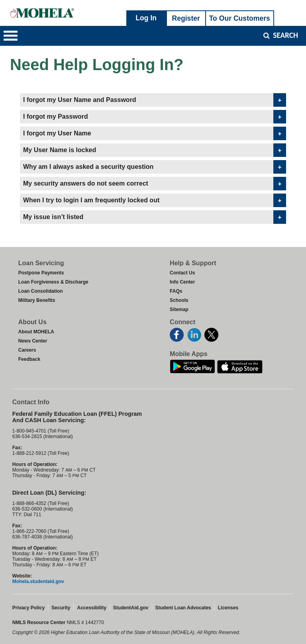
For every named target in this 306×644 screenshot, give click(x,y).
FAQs (176, 291)
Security (61, 608)
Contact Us (182, 273)
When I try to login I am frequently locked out (122, 200)
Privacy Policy (28, 608)
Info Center (182, 282)
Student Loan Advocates (183, 608)
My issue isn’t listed (84, 217)
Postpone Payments (41, 273)
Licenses (228, 608)
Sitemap (179, 309)
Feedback (29, 359)
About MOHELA (36, 332)
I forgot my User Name (88, 133)
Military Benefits (37, 300)
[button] (11, 36)
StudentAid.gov (131, 608)
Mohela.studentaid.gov (38, 581)
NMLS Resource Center (40, 622)
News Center (33, 341)
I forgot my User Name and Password (110, 100)
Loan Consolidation (41, 291)
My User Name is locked (90, 150)
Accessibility (91, 608)
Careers (27, 350)
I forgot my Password (86, 117)
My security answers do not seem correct (117, 184)
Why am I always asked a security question (119, 167)
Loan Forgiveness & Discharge (53, 282)
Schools (179, 300)
